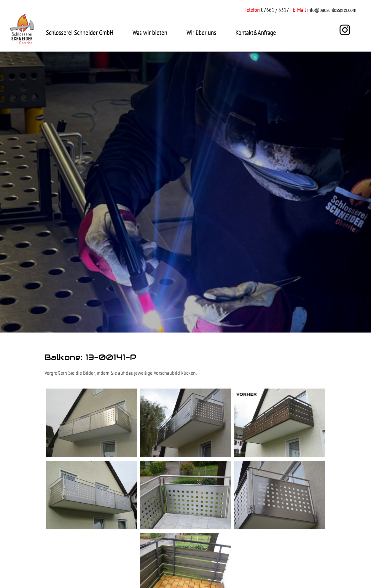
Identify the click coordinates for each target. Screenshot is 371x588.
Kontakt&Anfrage (256, 32)
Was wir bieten (150, 32)
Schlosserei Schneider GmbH (80, 32)
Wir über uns (201, 32)
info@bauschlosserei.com (332, 10)
